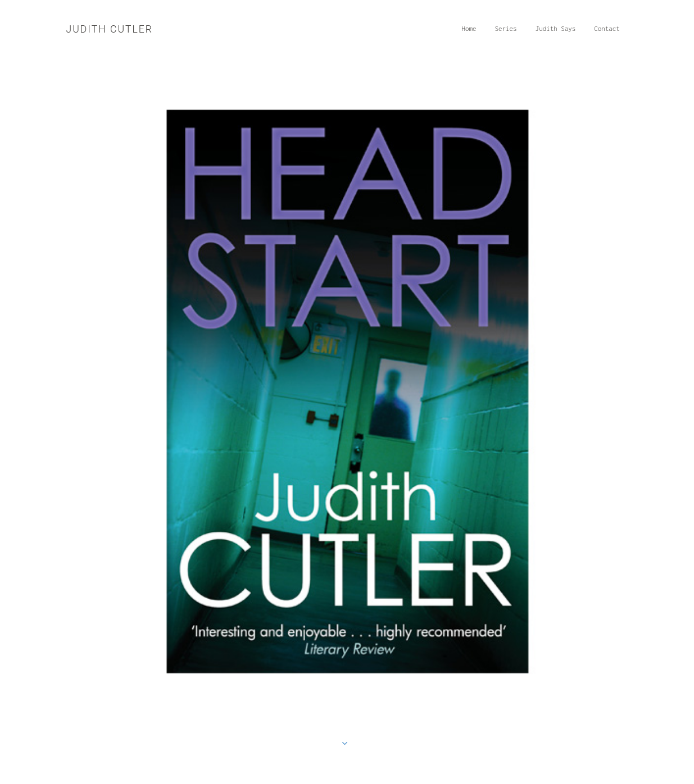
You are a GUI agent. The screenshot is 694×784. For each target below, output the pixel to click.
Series (508, 32)
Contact (610, 32)
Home (471, 32)
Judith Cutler (110, 29)
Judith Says (558, 32)
